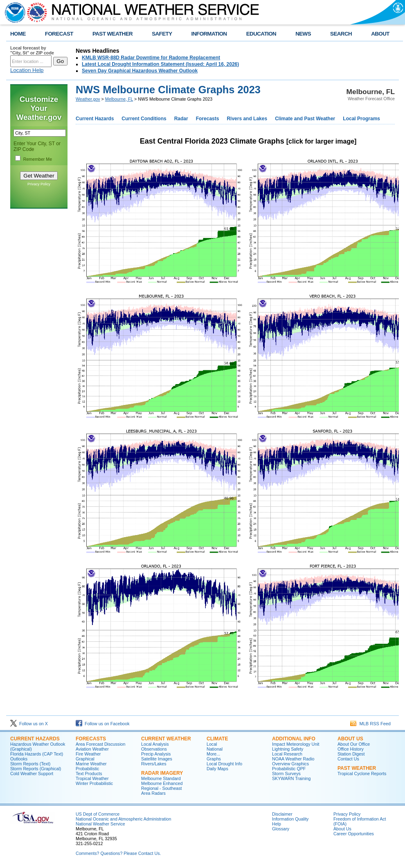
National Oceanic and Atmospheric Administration (123, 819)
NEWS (303, 34)
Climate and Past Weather (305, 119)
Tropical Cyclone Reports (362, 774)
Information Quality (290, 819)
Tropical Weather (92, 778)
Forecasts (208, 119)
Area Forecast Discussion (100, 744)
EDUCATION (261, 34)
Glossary (281, 829)
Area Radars (153, 793)
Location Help (27, 70)
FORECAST (59, 34)
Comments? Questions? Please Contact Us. (118, 853)
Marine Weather (91, 764)
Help (277, 824)
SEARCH (341, 34)
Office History (351, 749)
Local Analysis (155, 744)
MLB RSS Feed (370, 724)
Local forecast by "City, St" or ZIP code (32, 50)
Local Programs (361, 119)
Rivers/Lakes (154, 764)
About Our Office (354, 744)
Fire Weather (88, 754)
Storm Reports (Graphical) (36, 769)
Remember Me (38, 159)
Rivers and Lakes (247, 119)
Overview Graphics (290, 764)
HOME (18, 34)
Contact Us (348, 759)
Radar (181, 119)
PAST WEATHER (112, 34)
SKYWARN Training (291, 778)
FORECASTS (91, 739)
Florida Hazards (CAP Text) (37, 754)
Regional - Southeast (162, 788)
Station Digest (351, 754)
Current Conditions (144, 119)
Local (212, 744)
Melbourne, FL (119, 99)
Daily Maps (217, 769)
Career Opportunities (354, 834)
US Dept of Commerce (98, 814)
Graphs (214, 759)
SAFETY (162, 34)
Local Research (287, 754)
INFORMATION (209, 34)
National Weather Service (100, 824)
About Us (342, 829)
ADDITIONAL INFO (294, 739)
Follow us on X (29, 724)
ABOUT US (350, 739)
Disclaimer (282, 814)
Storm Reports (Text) (30, 764)
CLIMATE (217, 739)
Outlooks (19, 759)
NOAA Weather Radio (293, 759)
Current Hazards (95, 119)
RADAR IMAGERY (162, 773)
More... (213, 754)
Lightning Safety (288, 749)
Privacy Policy (39, 184)
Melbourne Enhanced (162, 783)
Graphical (85, 759)
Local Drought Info (224, 764)
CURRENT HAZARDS (35, 739)
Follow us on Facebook (103, 724)
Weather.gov (88, 99)
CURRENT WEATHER (166, 739)
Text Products (89, 774)
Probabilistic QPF (289, 769)
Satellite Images (157, 759)
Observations (154, 749)
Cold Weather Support (32, 774)
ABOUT (380, 34)
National (215, 749)
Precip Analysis (156, 754)
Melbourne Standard (161, 778)
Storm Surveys (286, 774)
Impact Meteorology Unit (296, 744)
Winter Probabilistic (94, 783)
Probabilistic (87, 769)
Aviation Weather (92, 749)
